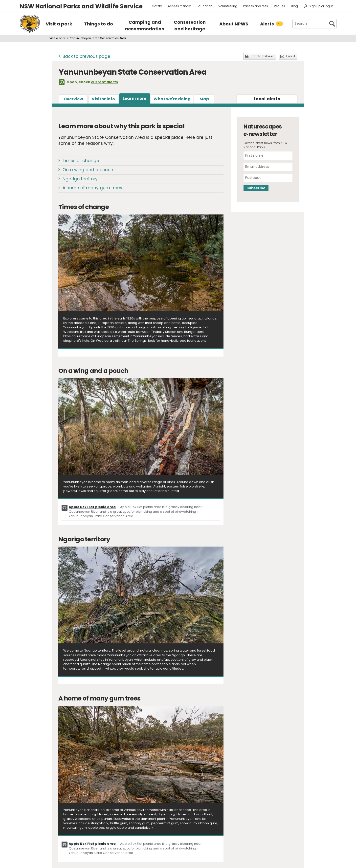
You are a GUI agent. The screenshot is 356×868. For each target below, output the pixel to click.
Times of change (81, 161)
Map (204, 99)
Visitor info (103, 99)
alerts (267, 99)
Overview (73, 99)
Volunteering (228, 6)
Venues (279, 6)
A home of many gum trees (92, 188)
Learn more (134, 98)
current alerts (104, 82)
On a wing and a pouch (88, 170)
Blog (294, 6)
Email (291, 56)
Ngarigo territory (80, 179)
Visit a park (57, 38)
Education (205, 6)
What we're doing (172, 99)
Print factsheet (262, 56)
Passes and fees (256, 6)
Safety (157, 6)
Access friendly (179, 6)
